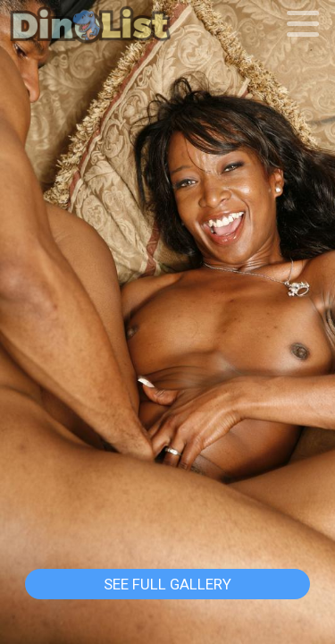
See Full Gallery (167, 584)
